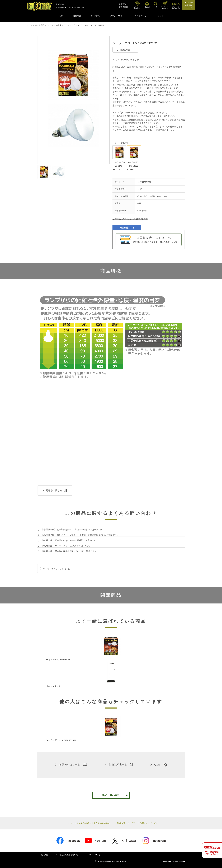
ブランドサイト (117, 16)
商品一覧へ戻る (111, 795)
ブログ (161, 16)
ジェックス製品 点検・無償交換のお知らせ (90, 823)
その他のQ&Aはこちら (55, 568)
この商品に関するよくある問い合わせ (130, 219)
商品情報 (77, 16)
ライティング (69, 25)
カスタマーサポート (137, 6)
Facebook (68, 841)
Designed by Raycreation (174, 861)
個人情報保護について (69, 855)
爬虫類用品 (40, 25)
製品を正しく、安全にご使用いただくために (138, 823)
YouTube (95, 841)
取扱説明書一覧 (119, 765)
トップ (30, 25)
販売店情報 (123, 7)
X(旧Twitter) (124, 841)
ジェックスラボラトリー (176, 6)
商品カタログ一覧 (71, 765)
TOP (61, 16)
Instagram (154, 841)
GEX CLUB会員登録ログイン (188, 5)
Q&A (159, 765)
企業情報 (122, 4)
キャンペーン (141, 16)
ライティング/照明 (54, 25)
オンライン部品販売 (165, 5)
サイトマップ (95, 855)
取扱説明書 (125, 50)
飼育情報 (96, 16)
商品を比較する (55, 490)
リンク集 (44, 855)
